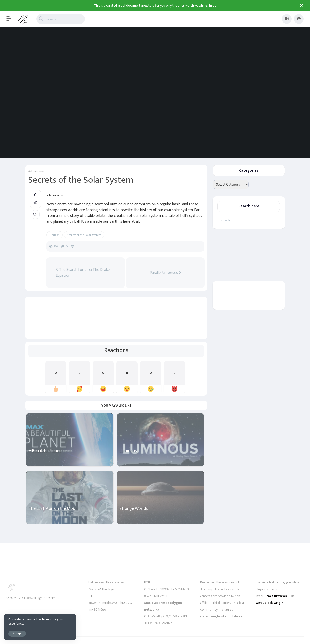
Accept (17, 633)
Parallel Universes (165, 273)
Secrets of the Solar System (84, 235)
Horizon (55, 235)
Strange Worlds (134, 509)
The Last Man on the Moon (53, 509)
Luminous (128, 451)
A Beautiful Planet (45, 451)
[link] (35, 214)
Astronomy (36, 171)
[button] (11, 19)
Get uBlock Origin (270, 603)
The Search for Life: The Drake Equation (83, 273)
